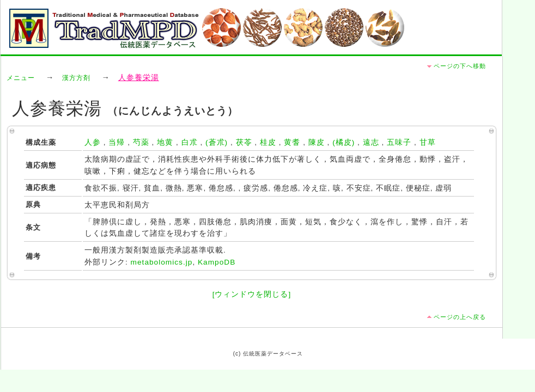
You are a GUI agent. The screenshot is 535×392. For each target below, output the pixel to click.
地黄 (165, 142)
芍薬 (141, 142)
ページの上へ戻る (460, 317)
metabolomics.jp (162, 262)
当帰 (117, 142)
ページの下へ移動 (460, 66)
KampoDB (217, 262)
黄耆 (292, 142)
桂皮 (268, 142)
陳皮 (317, 142)
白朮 (190, 142)
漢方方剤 (76, 78)
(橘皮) (344, 142)
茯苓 (244, 142)
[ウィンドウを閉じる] (252, 294)
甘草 (428, 142)
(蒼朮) (217, 142)
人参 (93, 142)
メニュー (21, 78)
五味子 (399, 142)
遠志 (371, 142)
